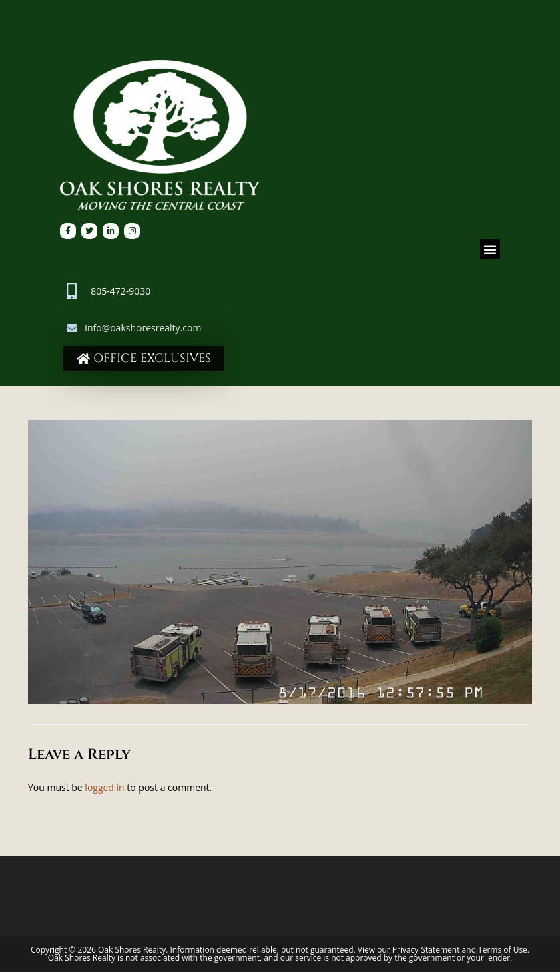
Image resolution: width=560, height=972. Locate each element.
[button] (490, 249)
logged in (104, 787)
